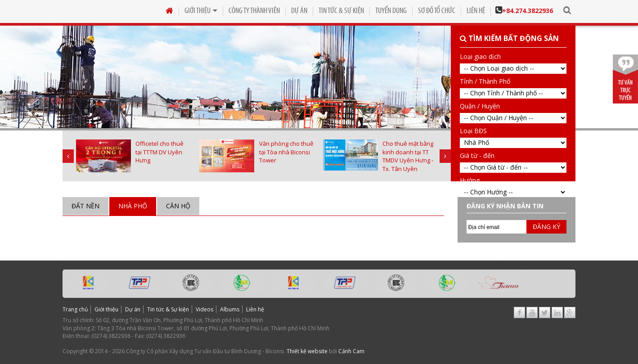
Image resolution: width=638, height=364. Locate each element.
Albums (230, 309)
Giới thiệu (201, 11)
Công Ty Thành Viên (254, 11)
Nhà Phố (133, 206)
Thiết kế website (307, 351)
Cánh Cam (351, 351)
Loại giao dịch (480, 56)
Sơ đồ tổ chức (437, 11)
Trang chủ (75, 309)
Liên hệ (476, 11)
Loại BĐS (473, 131)
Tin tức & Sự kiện (341, 11)
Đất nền (85, 206)
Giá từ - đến (477, 155)
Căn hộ (178, 206)
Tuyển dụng (391, 11)
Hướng (470, 180)
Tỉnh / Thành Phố (485, 81)
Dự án (299, 11)
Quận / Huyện (480, 106)
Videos (204, 309)
